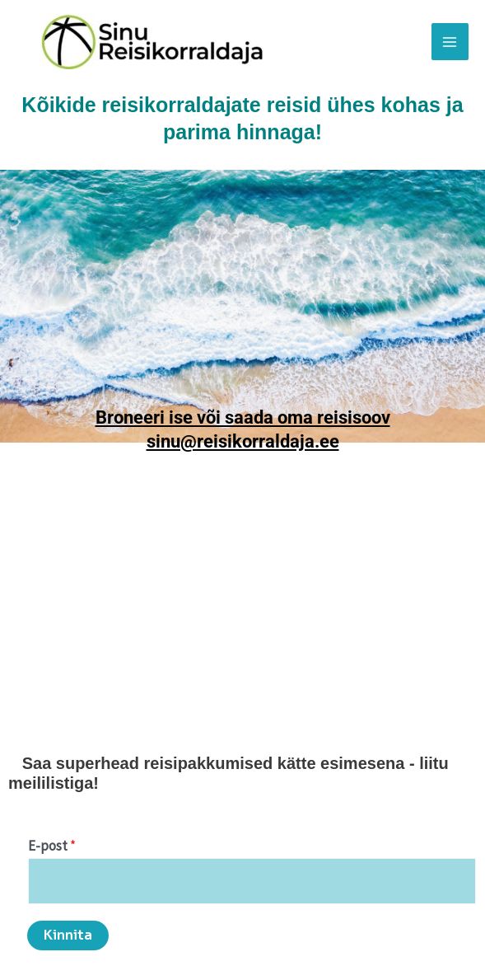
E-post (52, 846)
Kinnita (68, 935)
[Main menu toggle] (450, 42)
